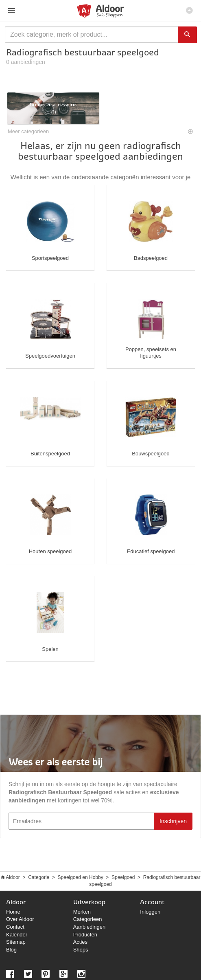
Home (13, 912)
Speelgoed (123, 877)
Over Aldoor (20, 919)
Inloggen (150, 912)
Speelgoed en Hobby (81, 877)
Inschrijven (173, 821)
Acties (80, 942)
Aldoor (13, 877)
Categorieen (88, 919)
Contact (15, 927)
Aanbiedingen (90, 927)
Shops (81, 950)
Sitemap (16, 942)
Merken (82, 912)
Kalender (17, 935)
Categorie (39, 877)
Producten (85, 935)
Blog (11, 950)
